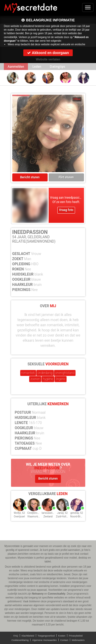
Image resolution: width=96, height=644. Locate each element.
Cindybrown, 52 (36, 513)
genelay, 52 (77, 513)
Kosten (62, 636)
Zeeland (48, 517)
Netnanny (38, 594)
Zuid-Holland (63, 517)
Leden (37, 67)
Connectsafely (57, 594)
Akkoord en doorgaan (48, 53)
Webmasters (78, 640)
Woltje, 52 (19, 513)
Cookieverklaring (20, 640)
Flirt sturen (66, 177)
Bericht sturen (30, 177)
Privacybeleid (76, 636)
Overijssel (19, 517)
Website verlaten (48, 59)
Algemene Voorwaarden (44, 640)
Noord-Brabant (79, 517)
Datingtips (58, 67)
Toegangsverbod (46, 636)
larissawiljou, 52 (51, 513)
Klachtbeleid (28, 636)
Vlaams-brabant (36, 517)
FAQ (16, 636)
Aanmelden (16, 67)
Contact (64, 640)
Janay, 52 (62, 513)
